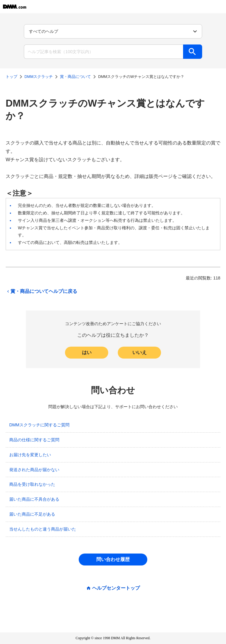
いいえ (140, 352)
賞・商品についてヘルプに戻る (41, 291)
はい (87, 352)
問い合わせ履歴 (113, 559)
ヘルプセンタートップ (116, 588)
